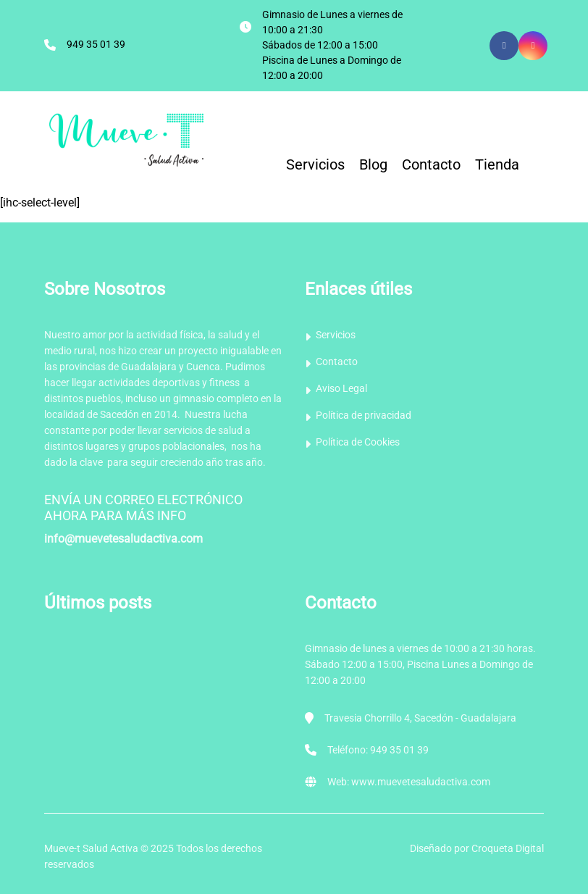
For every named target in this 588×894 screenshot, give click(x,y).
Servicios (315, 164)
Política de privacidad (364, 415)
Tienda (497, 164)
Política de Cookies (358, 442)
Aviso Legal (341, 388)
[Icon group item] (533, 46)
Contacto (431, 164)
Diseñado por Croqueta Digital (477, 848)
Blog (373, 164)
